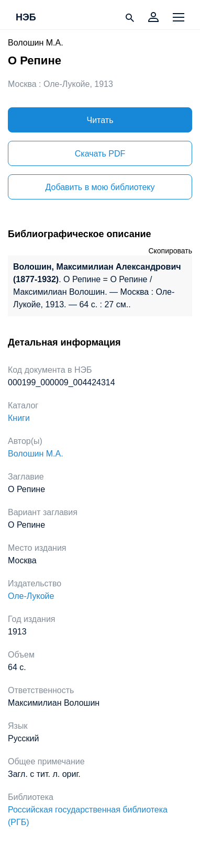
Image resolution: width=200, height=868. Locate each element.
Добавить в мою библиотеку (100, 187)
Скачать (100, 154)
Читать (100, 120)
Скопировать (170, 251)
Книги (19, 418)
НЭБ (26, 18)
